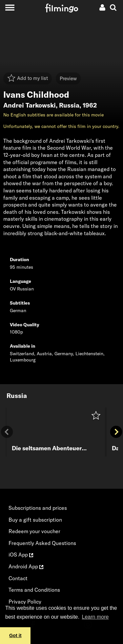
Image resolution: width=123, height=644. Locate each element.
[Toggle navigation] (10, 7)
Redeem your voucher (34, 531)
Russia (69, 105)
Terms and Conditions (34, 590)
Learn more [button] (95, 617)
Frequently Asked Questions (42, 543)
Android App (26, 566)
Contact (18, 578)
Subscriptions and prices (38, 508)
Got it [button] (15, 635)
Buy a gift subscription (35, 520)
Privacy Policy (25, 602)
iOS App (21, 555)
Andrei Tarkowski (30, 105)
